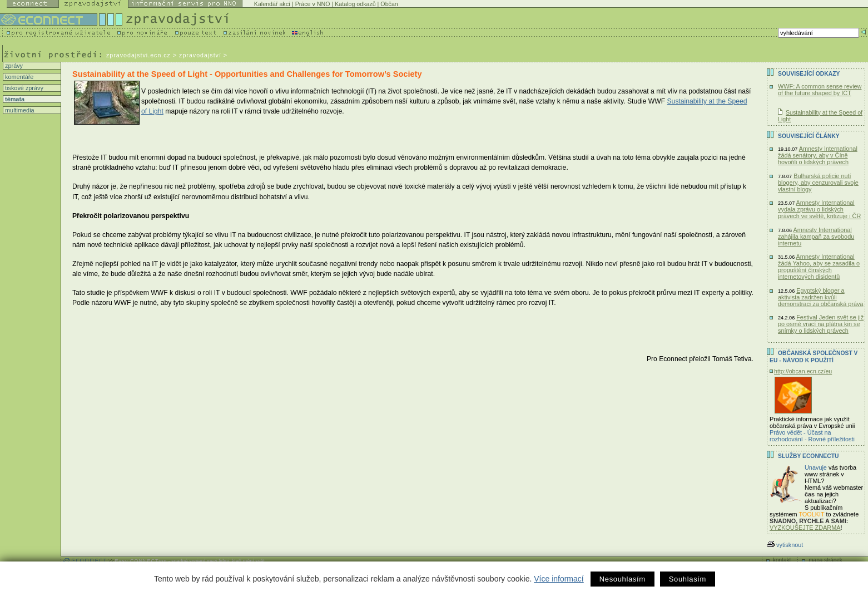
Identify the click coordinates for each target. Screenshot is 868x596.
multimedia (19, 110)
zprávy (13, 66)
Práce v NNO (313, 4)
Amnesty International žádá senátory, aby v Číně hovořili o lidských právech (818, 155)
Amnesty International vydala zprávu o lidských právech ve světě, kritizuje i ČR (819, 209)
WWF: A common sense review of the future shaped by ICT (820, 90)
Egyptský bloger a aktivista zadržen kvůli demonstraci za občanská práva (821, 297)
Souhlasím (688, 579)
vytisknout (785, 545)
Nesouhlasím (623, 579)
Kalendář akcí (272, 4)
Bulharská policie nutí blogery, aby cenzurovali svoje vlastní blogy (818, 183)
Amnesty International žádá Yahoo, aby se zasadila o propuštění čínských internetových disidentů (819, 267)
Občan (389, 4)
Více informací (559, 579)
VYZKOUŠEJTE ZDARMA (805, 528)
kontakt (782, 560)
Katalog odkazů (355, 4)
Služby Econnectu (808, 456)
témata (14, 99)
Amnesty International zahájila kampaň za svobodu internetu (816, 237)
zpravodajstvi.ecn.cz (138, 55)
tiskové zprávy (23, 88)
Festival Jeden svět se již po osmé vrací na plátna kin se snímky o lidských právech (821, 324)
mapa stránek (825, 560)
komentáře (18, 77)
